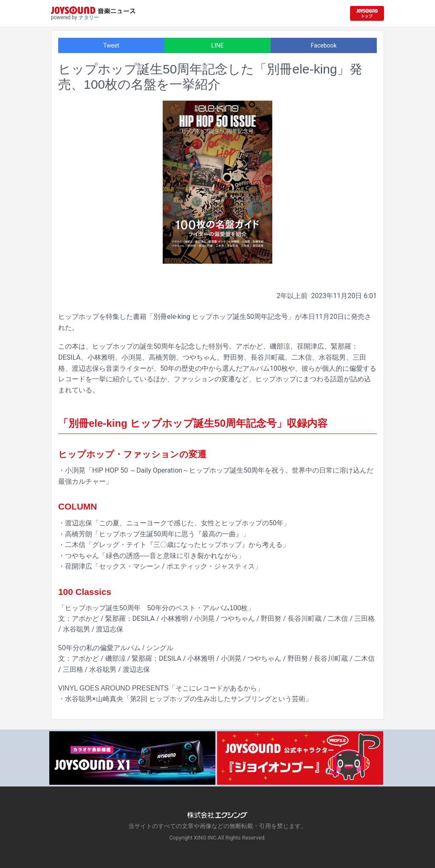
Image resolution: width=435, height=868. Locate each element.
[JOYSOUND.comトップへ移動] (367, 13)
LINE (217, 45)
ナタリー (89, 17)
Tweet (111, 45)
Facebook (324, 45)
